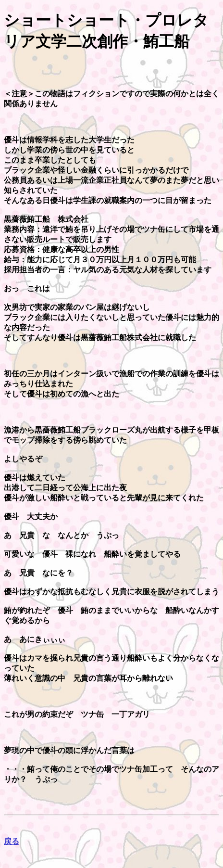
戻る (12, 841)
